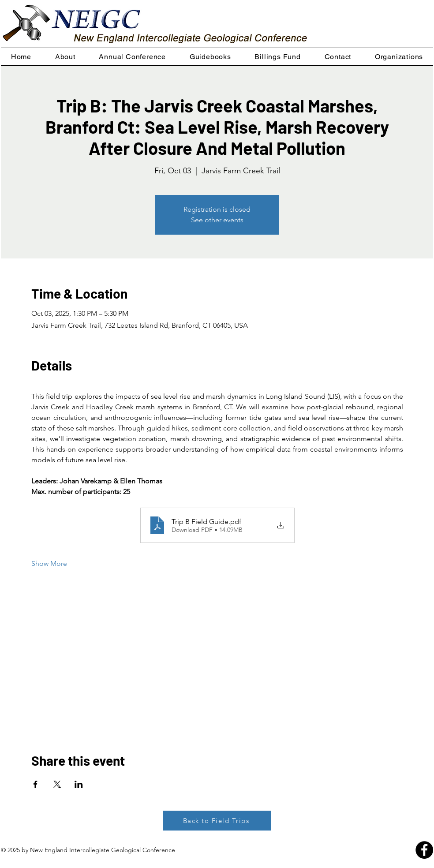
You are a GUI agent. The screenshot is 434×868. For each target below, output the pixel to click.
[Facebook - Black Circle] (424, 850)
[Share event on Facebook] (36, 784)
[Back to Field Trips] (217, 821)
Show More (49, 563)
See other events (217, 220)
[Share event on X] (57, 784)
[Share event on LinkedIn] (79, 784)
